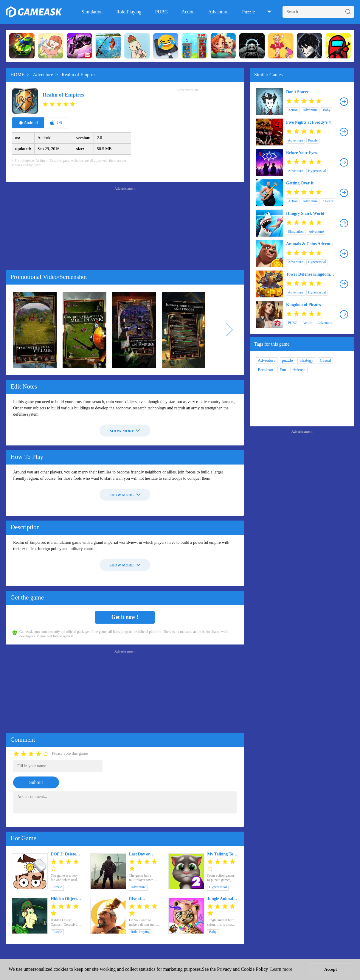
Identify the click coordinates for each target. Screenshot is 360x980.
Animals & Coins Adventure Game (311, 244)
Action (188, 12)
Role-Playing (129, 12)
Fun (283, 370)
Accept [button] (330, 969)
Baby (213, 932)
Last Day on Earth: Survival (143, 854)
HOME (17, 75)
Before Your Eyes (301, 153)
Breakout (265, 370)
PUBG (162, 12)
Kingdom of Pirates (304, 305)
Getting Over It (300, 183)
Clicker (328, 201)
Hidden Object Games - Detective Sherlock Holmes (66, 899)
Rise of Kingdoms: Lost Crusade (143, 899)
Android (28, 123)
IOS (56, 123)
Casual (325, 360)
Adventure (218, 12)
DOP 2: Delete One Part (63, 854)
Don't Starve (297, 92)
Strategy (307, 360)
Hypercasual (218, 887)
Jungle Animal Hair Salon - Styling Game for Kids (222, 899)
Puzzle (248, 12)
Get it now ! (125, 617)
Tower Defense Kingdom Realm (308, 274)
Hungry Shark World (305, 213)
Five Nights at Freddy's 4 (308, 122)
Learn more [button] (281, 969)
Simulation (92, 12)
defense (299, 370)
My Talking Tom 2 (222, 854)
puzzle (287, 360)
